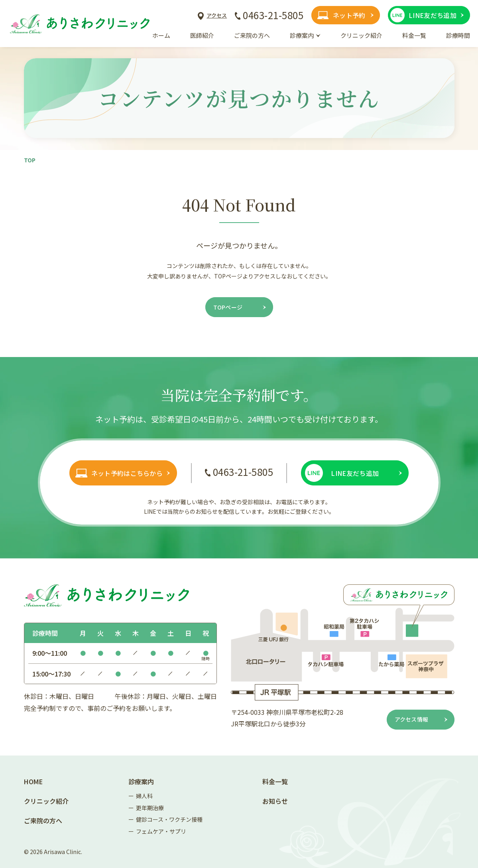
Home (33, 781)
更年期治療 (150, 808)
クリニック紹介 (46, 801)
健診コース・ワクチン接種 (169, 819)
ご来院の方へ (43, 821)
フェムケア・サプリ (161, 831)
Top (30, 160)
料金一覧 (275, 781)
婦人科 (144, 796)
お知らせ (275, 801)
